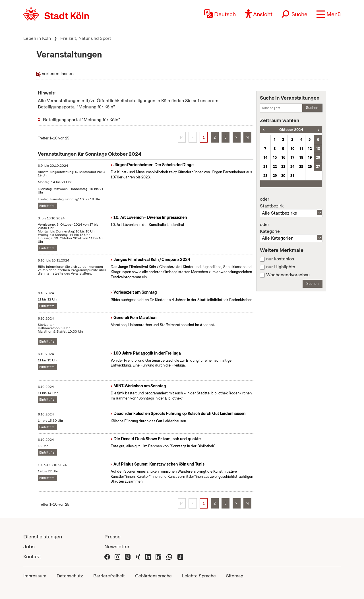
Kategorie (291, 228)
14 (265, 157)
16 (283, 157)
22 (275, 166)
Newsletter (117, 546)
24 (292, 166)
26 (310, 166)
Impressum (35, 576)
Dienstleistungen (43, 537)
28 (265, 176)
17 (292, 157)
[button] (329, 14)
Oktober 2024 (291, 130)
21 (265, 166)
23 (283, 166)
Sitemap (235, 576)
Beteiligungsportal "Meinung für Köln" (81, 120)
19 (310, 157)
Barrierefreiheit (109, 576)
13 (318, 149)
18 (301, 157)
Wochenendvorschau (288, 275)
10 (292, 149)
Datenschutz (70, 576)
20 (318, 157)
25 (301, 166)
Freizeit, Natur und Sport (86, 38)
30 (283, 176)
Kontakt (32, 556)
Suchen (312, 108)
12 (310, 149)
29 (275, 176)
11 (301, 149)
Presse (112, 537)
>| (248, 137)
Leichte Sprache (199, 576)
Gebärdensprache (153, 576)
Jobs (29, 546)
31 (292, 176)
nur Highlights (281, 267)
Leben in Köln (37, 38)
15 (275, 157)
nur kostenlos (280, 259)
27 (318, 166)
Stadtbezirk (291, 203)
